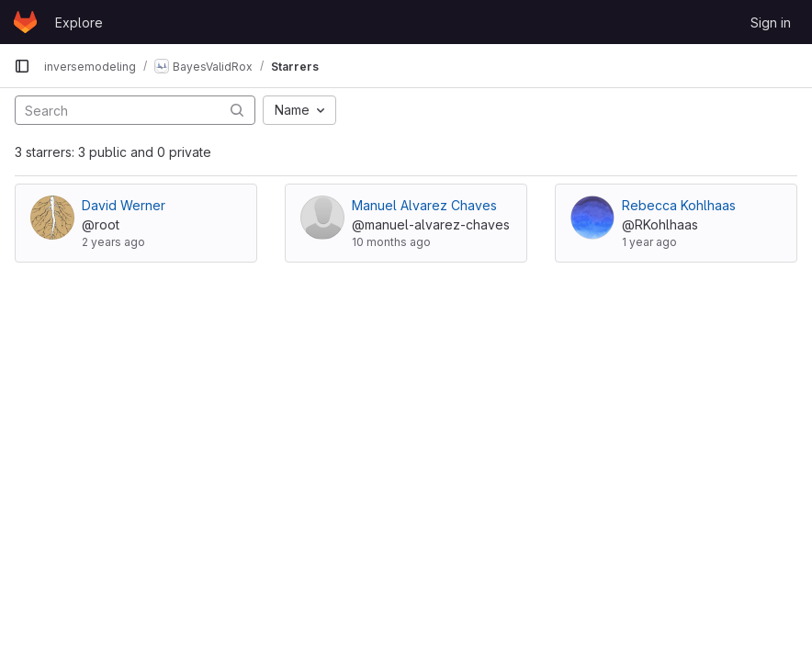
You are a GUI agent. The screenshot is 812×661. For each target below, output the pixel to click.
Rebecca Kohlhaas (679, 205)
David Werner (124, 205)
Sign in (771, 22)
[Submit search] (237, 110)
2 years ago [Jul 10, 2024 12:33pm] (113, 242)
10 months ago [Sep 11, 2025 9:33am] (391, 242)
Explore (79, 22)
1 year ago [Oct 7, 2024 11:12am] (649, 242)
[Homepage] (25, 22)
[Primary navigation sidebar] (22, 66)
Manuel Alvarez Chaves (424, 205)
